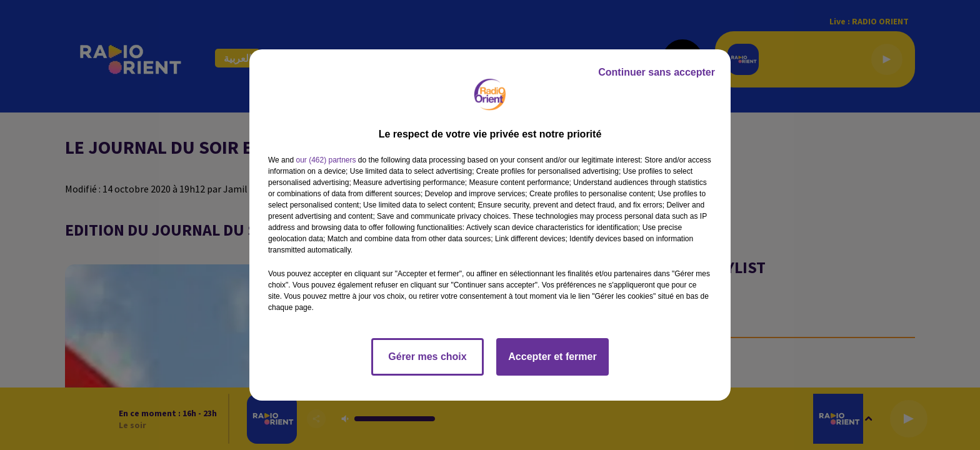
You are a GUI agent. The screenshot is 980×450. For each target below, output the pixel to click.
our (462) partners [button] (326, 160)
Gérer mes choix (427, 357)
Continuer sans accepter (657, 72)
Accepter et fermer (552, 357)
